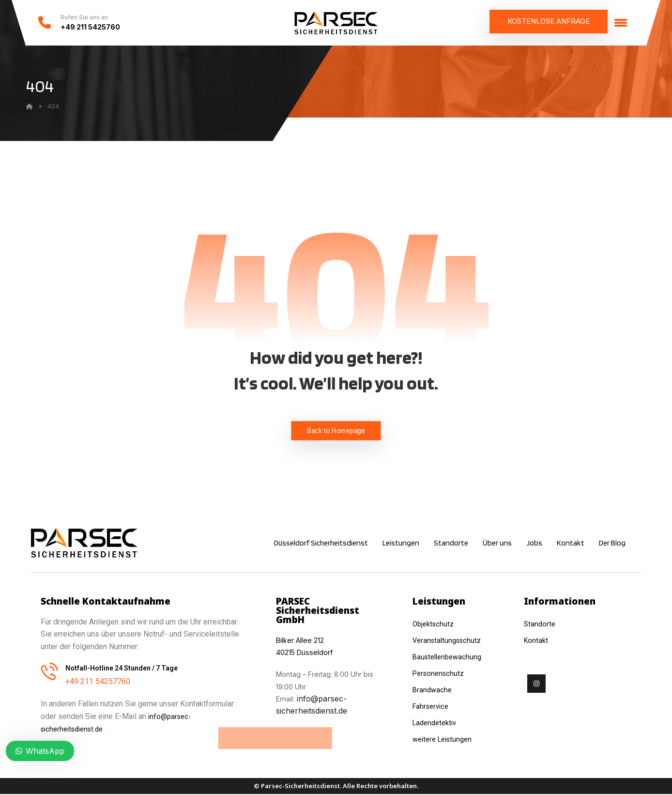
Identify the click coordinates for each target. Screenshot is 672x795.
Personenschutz (440, 671)
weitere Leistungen (446, 735)
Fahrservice (432, 703)
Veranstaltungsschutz (449, 639)
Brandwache (433, 687)
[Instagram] (536, 682)
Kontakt (537, 639)
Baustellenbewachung (450, 655)
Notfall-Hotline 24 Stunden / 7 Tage (122, 668)
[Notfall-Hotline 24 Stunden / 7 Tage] (49, 671)
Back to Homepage (336, 430)
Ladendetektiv (437, 719)
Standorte (540, 623)
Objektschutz (435, 623)
